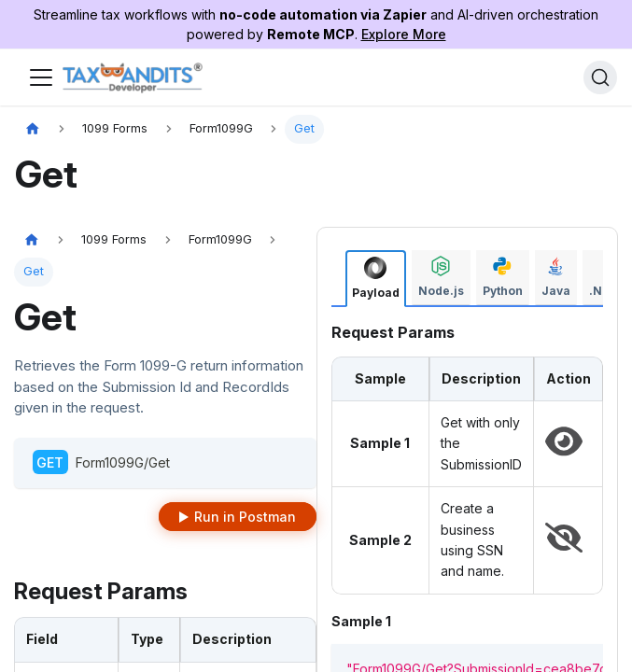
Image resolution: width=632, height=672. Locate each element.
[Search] (600, 77)
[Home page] (33, 129)
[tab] (376, 279)
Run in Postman (245, 517)
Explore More (404, 34)
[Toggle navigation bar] (41, 77)
